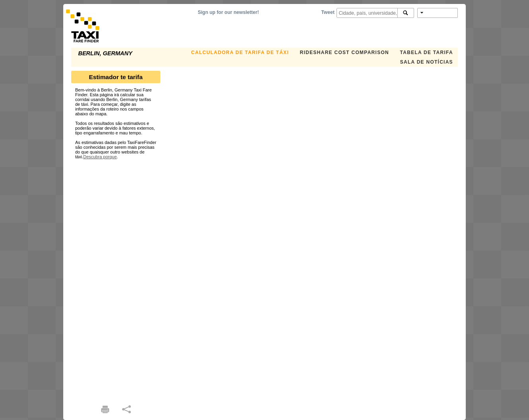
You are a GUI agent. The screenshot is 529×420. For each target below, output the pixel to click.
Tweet (328, 12)
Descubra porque (100, 157)
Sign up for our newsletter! (228, 12)
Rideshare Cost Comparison (344, 52)
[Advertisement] (116, 278)
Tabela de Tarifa (427, 52)
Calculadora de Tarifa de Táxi (240, 52)
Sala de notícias (427, 62)
